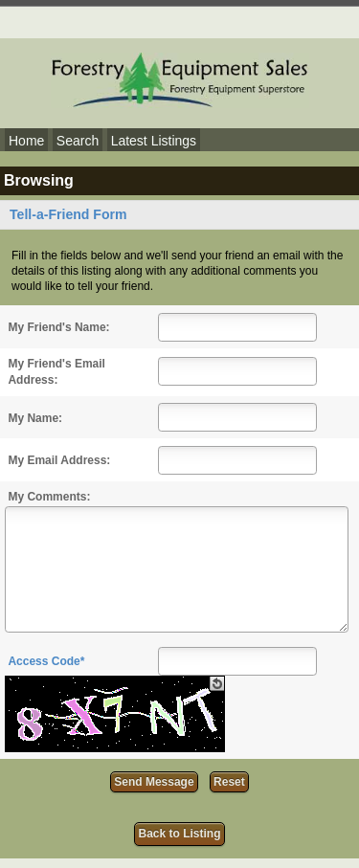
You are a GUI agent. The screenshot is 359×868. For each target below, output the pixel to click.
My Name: (35, 418)
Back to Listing (179, 834)
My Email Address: (59, 460)
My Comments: (49, 497)
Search (78, 141)
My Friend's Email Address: (56, 372)
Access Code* (46, 661)
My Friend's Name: (58, 327)
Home (26, 141)
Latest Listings (154, 141)
